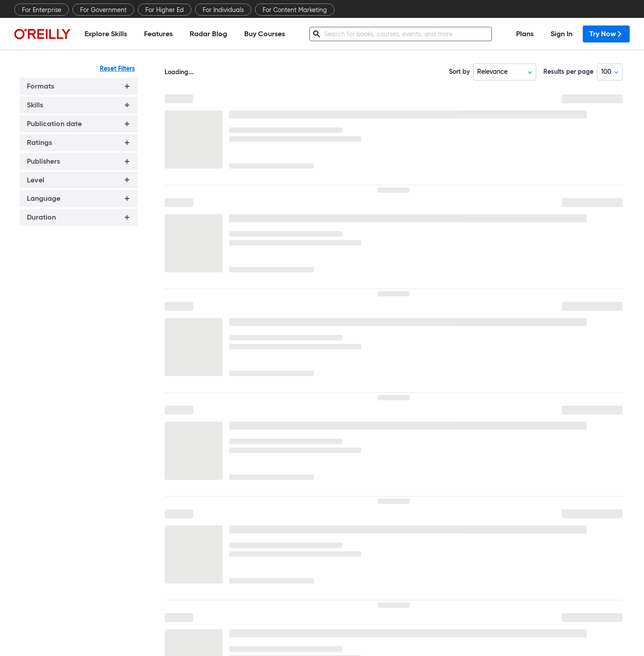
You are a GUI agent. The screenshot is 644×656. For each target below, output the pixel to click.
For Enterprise (42, 10)
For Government (103, 10)
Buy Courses (265, 34)
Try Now (606, 34)
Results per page (568, 72)
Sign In (561, 34)
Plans (525, 34)
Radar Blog (208, 34)
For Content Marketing (295, 10)
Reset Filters (117, 68)
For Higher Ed (165, 10)
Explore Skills (106, 34)
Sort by (459, 72)
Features (158, 34)
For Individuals (223, 10)
